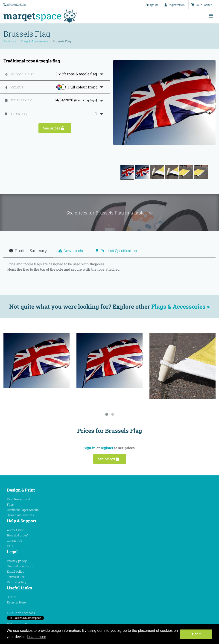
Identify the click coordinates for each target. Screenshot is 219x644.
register (107, 448)
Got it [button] (196, 634)
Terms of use (16, 577)
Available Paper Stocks (23, 510)
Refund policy (17, 582)
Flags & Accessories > (181, 306)
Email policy (16, 571)
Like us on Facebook (21, 613)
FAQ (10, 546)
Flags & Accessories (34, 41)
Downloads (71, 250)
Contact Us (14, 541)
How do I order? (18, 535)
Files (10, 504)
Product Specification (116, 250)
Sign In (12, 597)
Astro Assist (15, 530)
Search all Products (20, 515)
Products (10, 41)
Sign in (90, 448)
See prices (55, 128)
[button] (55, 74)
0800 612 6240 (16, 5)
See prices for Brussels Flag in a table (109, 213)
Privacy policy (17, 561)
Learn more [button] (37, 637)
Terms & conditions (20, 566)
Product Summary (28, 250)
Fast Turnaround (18, 499)
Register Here (16, 602)
